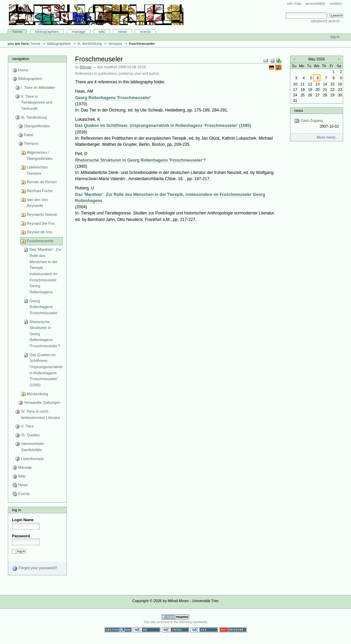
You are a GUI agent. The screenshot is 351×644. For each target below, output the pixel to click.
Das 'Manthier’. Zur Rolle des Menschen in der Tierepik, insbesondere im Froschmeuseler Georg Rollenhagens (45, 271)
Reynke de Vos (39, 232)
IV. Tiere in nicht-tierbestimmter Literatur (40, 414)
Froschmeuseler (40, 241)
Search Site (286, 12)
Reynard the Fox (41, 223)
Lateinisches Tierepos (37, 170)
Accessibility (315, 3)
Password (21, 536)
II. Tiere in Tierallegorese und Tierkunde (37, 102)
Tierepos (115, 44)
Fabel (29, 135)
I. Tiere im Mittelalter (38, 87)
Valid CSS (204, 630)
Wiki (102, 32)
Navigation (21, 59)
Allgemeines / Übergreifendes (40, 155)
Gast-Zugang (316, 124)
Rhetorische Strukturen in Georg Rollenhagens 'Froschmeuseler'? (45, 334)
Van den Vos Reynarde (37, 203)
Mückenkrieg (38, 394)
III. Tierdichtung (90, 44)
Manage (79, 32)
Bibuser (86, 67)
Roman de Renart (42, 182)
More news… (328, 137)
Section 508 (118, 630)
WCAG (147, 630)
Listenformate (32, 459)
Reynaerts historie (42, 214)
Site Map (294, 3)
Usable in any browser (233, 630)
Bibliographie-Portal (96, 15)
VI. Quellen (30, 435)
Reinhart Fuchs (40, 191)
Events (146, 32)
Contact (336, 3)
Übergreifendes (37, 126)
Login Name (23, 520)
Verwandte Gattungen (42, 402)
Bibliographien (47, 32)
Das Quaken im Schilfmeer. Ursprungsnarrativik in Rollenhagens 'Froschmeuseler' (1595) (46, 370)
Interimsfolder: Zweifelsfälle (33, 447)
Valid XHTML (175, 630)
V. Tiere (27, 426)
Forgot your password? (35, 569)
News (122, 32)
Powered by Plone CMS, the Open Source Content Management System (175, 617)
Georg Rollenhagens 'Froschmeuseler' (44, 307)
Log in (335, 37)
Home (17, 32)
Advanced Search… (327, 21)
